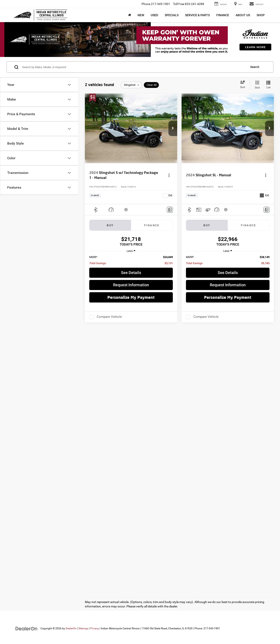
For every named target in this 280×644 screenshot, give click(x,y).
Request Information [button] (131, 285)
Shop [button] (261, 15)
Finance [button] (223, 15)
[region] (131, 260)
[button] (173, 128)
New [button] (141, 15)
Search (255, 67)
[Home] (130, 15)
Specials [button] (172, 15)
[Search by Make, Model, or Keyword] (134, 67)
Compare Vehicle (109, 317)
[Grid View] (256, 85)
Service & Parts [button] (197, 15)
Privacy (94, 628)
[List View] (268, 85)
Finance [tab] (152, 225)
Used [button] (154, 15)
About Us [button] (243, 15)
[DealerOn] (26, 628)
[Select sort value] (244, 85)
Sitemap (83, 628)
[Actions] (169, 175)
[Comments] (170, 210)
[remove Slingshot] (131, 85)
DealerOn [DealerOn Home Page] (71, 628)
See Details (131, 273)
